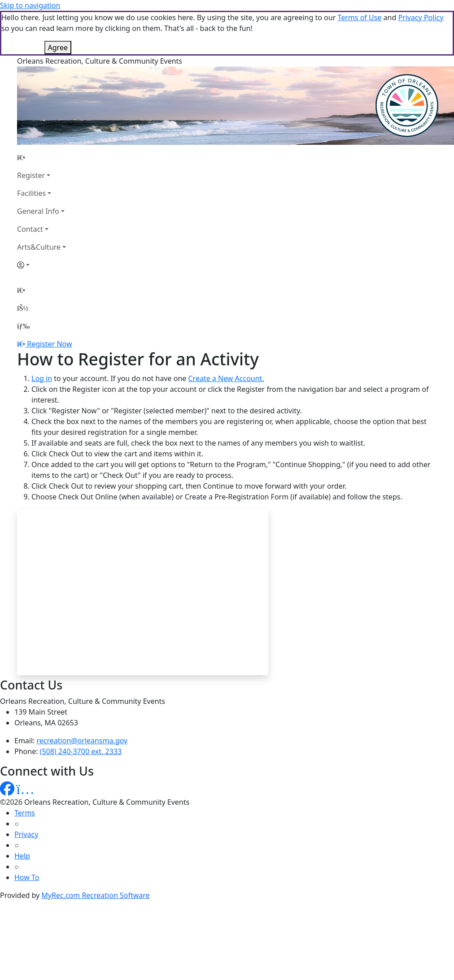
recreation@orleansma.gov (82, 741)
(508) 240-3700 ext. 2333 (81, 751)
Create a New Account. (226, 378)
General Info (38, 211)
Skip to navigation (30, 5)
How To (27, 877)
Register (31, 175)
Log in (42, 378)
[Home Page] (41, 157)
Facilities (31, 193)
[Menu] (23, 326)
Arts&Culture (39, 247)
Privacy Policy (421, 17)
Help (22, 856)
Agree (58, 48)
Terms (25, 813)
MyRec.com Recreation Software (95, 895)
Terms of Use (359, 17)
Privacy (26, 834)
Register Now (49, 344)
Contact (30, 229)
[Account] (41, 265)
